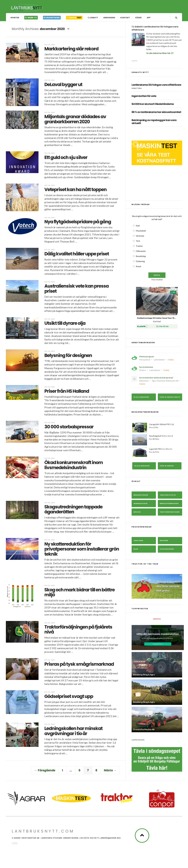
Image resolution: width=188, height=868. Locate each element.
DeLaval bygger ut (63, 85)
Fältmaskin (141, 252)
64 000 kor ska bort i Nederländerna (153, 105)
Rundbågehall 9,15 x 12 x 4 (157, 441)
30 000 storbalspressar (69, 428)
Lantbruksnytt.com (43, 832)
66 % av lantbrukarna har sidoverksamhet (156, 113)
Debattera (137, 89)
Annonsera (109, 18)
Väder (138, 18)
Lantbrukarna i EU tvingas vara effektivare (156, 86)
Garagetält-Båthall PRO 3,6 (157, 428)
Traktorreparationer (170, 513)
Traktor (139, 247)
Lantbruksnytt (138, 741)
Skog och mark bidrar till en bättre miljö (80, 593)
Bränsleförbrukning (169, 504)
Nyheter (15, 18)
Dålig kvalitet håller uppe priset (77, 255)
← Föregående (45, 771)
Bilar (136, 550)
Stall (138, 226)
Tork (138, 242)
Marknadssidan (141, 504)
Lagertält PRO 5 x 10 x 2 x (157, 453)
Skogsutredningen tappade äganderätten (73, 510)
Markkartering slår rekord (71, 50)
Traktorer (138, 541)
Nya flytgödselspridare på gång (78, 223)
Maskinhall (141, 232)
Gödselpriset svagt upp (69, 697)
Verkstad (140, 237)
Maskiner (164, 541)
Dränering (140, 262)
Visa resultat (157, 280)
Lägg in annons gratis (170, 398)
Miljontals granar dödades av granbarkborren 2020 (75, 120)
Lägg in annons (167, 467)
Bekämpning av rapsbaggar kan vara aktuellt (154, 123)
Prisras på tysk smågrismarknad (79, 665)
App (149, 18)
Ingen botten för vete (144, 97)
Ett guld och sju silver (66, 158)
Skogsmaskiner (167, 550)
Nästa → (110, 771)
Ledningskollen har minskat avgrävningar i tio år (73, 732)
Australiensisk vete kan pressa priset (77, 289)
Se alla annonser (141, 398)
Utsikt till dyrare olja (65, 324)
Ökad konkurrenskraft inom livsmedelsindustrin (74, 466)
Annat (138, 267)
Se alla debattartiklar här (160, 54)
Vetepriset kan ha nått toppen (75, 190)
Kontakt (125, 18)
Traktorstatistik (168, 496)
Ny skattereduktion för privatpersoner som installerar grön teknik (82, 550)
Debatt (93, 18)
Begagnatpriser (141, 496)
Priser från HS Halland (67, 392)
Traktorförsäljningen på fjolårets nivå (78, 630)
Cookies (15, 844)
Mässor (137, 513)
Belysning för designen (68, 356)
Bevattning (141, 257)
